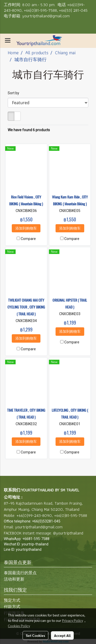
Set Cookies (35, 635)
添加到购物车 (26, 228)
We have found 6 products (29, 130)
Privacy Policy (72, 620)
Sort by (15, 93)
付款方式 (12, 607)
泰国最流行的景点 (20, 573)
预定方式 (12, 600)
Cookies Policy (19, 626)
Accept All (62, 635)
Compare (28, 239)
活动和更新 (14, 579)
